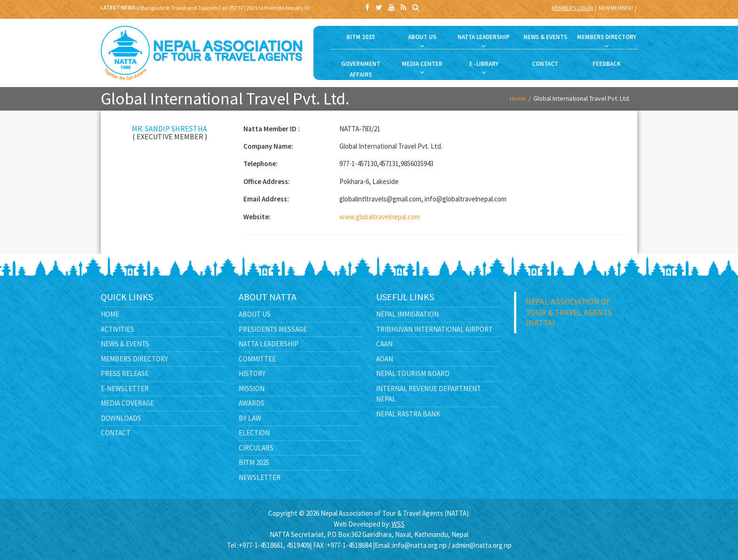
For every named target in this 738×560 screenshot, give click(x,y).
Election (254, 433)
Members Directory (134, 359)
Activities (117, 329)
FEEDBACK (607, 64)
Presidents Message (273, 329)
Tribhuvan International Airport (434, 329)
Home (518, 98)
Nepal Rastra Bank (408, 414)
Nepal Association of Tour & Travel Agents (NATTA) (569, 312)
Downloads (121, 418)
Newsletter (260, 477)
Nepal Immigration (407, 314)
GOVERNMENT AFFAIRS (361, 69)
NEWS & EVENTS (545, 37)
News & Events (125, 344)
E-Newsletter (125, 388)
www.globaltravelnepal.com (380, 217)
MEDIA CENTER (422, 64)
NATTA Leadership (269, 344)
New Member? (616, 8)
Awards (252, 403)
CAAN (384, 344)
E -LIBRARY (484, 64)
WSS (398, 524)
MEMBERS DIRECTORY (607, 37)
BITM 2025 (361, 37)
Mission (252, 388)
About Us (255, 314)
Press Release (125, 373)
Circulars (256, 448)
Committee (257, 359)
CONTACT (545, 64)
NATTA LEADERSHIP (484, 37)
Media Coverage (127, 403)
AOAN (385, 359)
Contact (116, 433)
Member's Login (572, 8)
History (252, 373)
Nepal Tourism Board (413, 373)
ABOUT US (422, 37)
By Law (250, 418)
